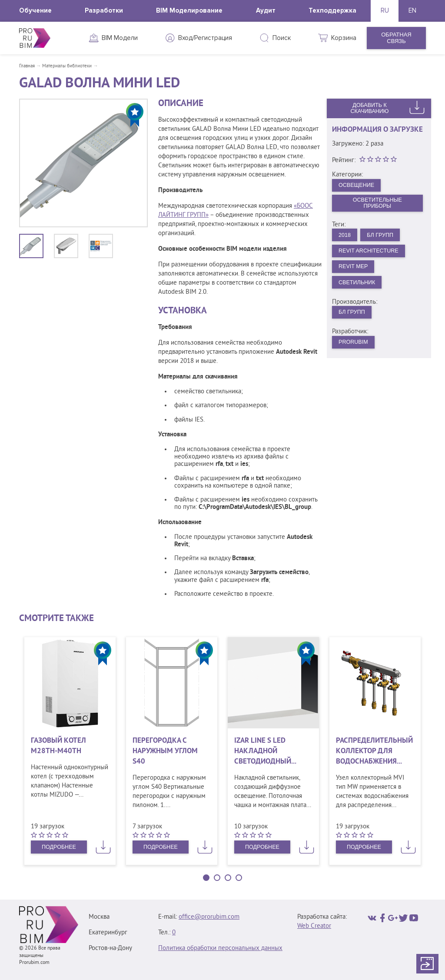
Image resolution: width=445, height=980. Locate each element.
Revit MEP (354, 269)
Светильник (358, 285)
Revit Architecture (370, 252)
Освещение (357, 185)
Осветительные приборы (377, 204)
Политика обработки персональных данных (220, 948)
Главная (27, 66)
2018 (345, 236)
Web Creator (314, 926)
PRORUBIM (354, 346)
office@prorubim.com (209, 917)
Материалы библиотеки (67, 66)
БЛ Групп (382, 236)
